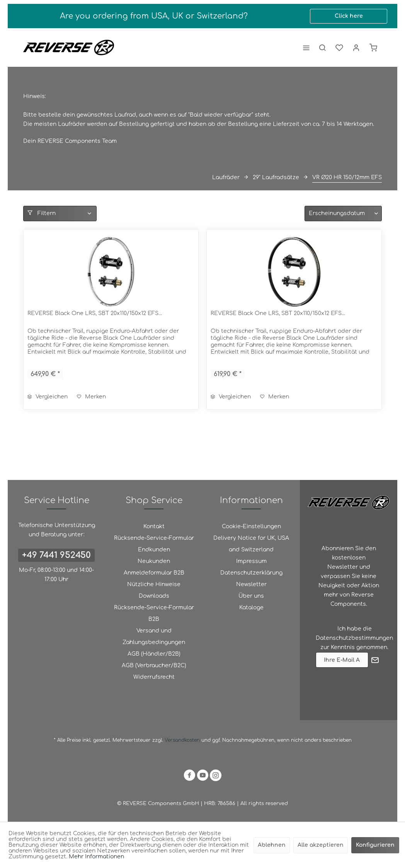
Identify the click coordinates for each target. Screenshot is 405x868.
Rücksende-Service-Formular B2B (154, 613)
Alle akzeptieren (321, 845)
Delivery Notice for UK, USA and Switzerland (251, 544)
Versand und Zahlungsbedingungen (154, 637)
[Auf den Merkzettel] (91, 397)
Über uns (251, 596)
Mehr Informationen (96, 857)
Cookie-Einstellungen (251, 526)
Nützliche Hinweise (154, 584)
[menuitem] (306, 47)
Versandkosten (182, 740)
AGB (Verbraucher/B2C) (154, 665)
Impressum (251, 561)
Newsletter (251, 584)
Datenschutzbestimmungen (354, 638)
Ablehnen (272, 845)
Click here (349, 16)
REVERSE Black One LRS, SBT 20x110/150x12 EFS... (95, 313)
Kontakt (154, 526)
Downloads (154, 596)
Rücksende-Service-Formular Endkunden (154, 544)
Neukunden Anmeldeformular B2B (154, 567)
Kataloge (251, 608)
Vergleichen (48, 397)
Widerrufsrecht (154, 677)
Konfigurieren (375, 845)
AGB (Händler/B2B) (154, 654)
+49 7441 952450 (56, 555)
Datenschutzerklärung (251, 573)
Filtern (42, 213)
